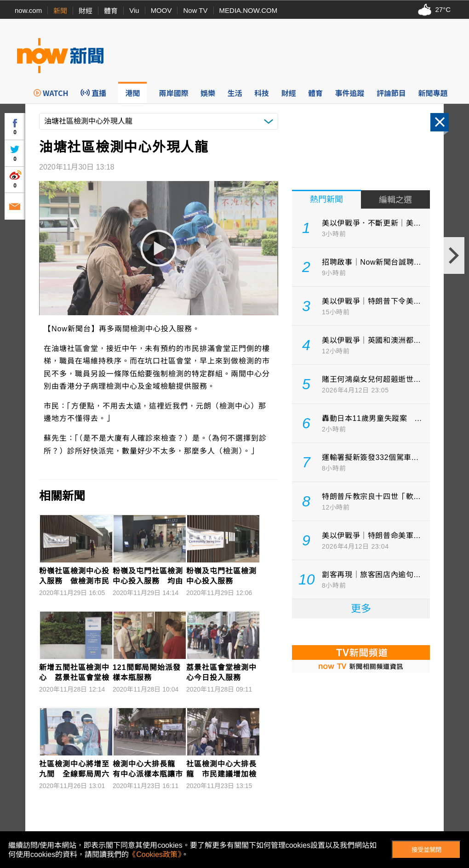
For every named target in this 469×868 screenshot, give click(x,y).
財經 (86, 11)
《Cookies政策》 (155, 854)
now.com (28, 10)
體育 (111, 11)
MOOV (161, 10)
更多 (361, 609)
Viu (134, 10)
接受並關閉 (426, 850)
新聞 (60, 11)
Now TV (195, 10)
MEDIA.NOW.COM (249, 10)
